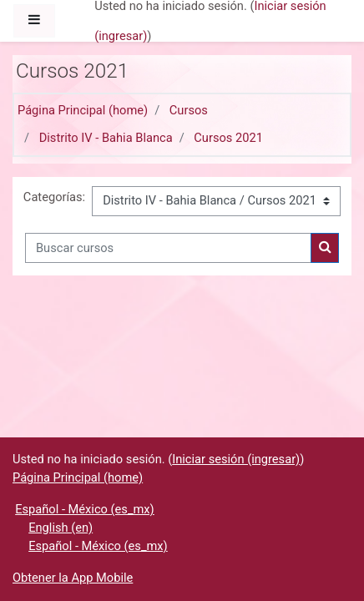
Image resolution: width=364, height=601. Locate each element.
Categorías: (54, 197)
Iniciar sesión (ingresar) (236, 459)
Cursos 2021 (228, 138)
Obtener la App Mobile (73, 578)
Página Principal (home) (83, 110)
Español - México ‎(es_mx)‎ (85, 509)
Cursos (189, 110)
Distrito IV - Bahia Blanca (106, 138)
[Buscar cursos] (168, 248)
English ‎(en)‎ (61, 528)
